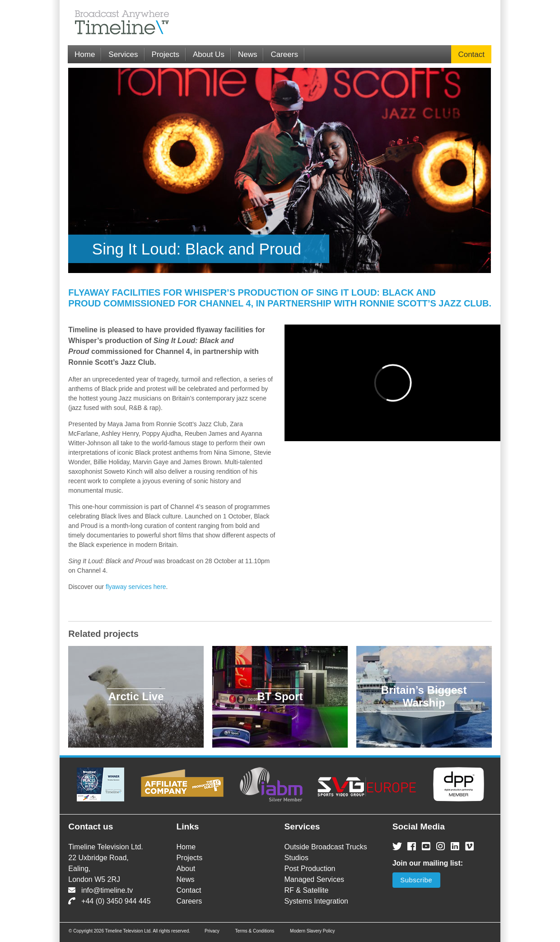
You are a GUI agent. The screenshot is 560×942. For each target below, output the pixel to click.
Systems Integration (316, 901)
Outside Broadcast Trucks (326, 847)
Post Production (310, 869)
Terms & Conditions (255, 931)
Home (85, 54)
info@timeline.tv (100, 890)
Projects (166, 54)
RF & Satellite (307, 890)
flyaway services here (136, 587)
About (186, 869)
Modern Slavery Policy (312, 931)
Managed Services (315, 879)
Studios (296, 858)
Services (123, 54)
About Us (209, 54)
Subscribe (416, 880)
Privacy (212, 931)
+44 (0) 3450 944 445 (109, 901)
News (248, 54)
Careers (284, 54)
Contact (471, 54)
